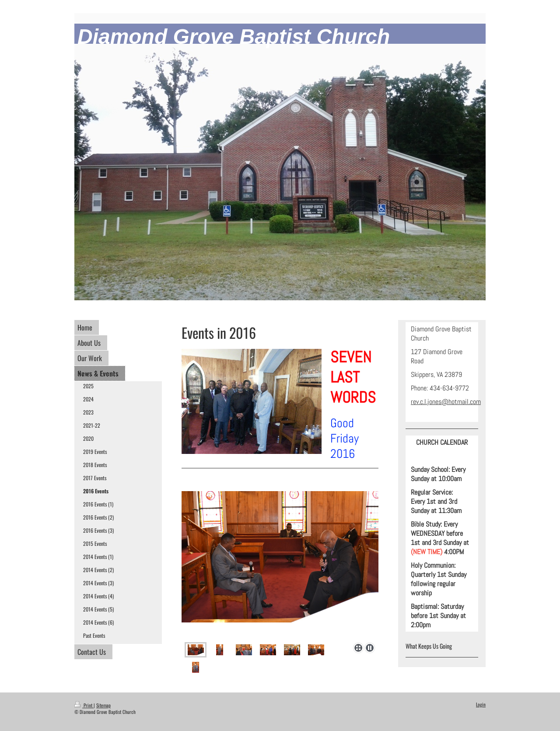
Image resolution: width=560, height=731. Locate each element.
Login (481, 704)
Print (84, 705)
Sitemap (103, 705)
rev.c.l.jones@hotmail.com (446, 402)
